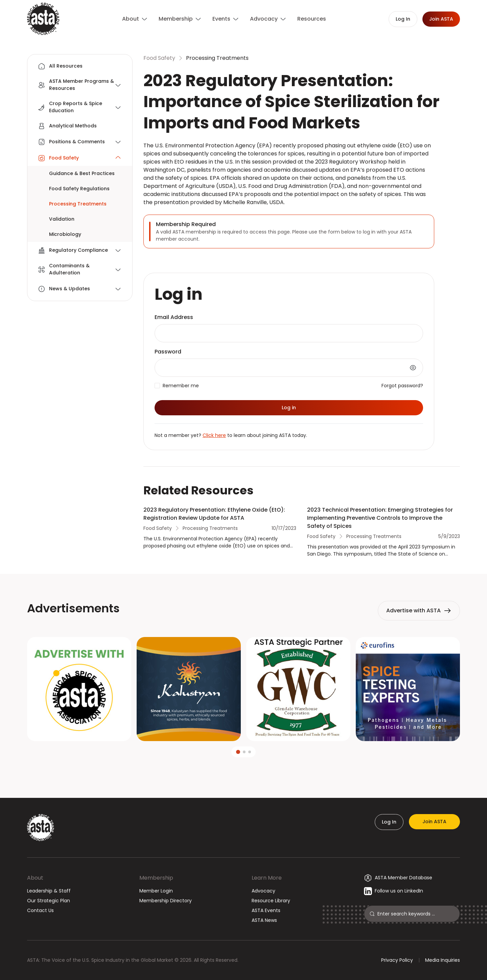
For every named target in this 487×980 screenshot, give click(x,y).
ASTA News (264, 920)
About (35, 878)
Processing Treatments (217, 58)
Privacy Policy (397, 960)
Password (168, 352)
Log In (389, 822)
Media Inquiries (443, 960)
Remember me (181, 386)
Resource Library (271, 901)
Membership (156, 878)
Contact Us (40, 910)
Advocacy (263, 891)
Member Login (156, 891)
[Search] (416, 914)
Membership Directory (166, 901)
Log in (289, 408)
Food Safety (159, 58)
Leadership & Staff (49, 891)
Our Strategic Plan (49, 901)
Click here (214, 435)
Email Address (174, 317)
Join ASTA (434, 822)
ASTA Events (266, 910)
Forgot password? (402, 386)
